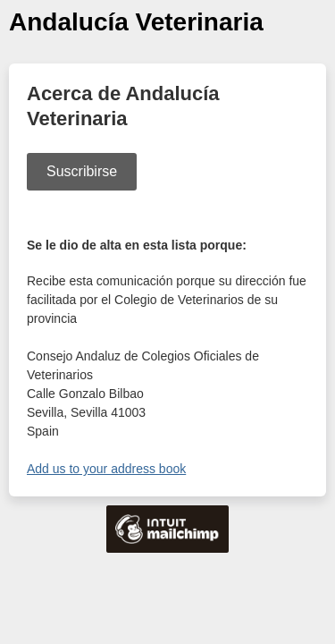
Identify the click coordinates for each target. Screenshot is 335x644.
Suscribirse (82, 171)
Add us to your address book (106, 469)
